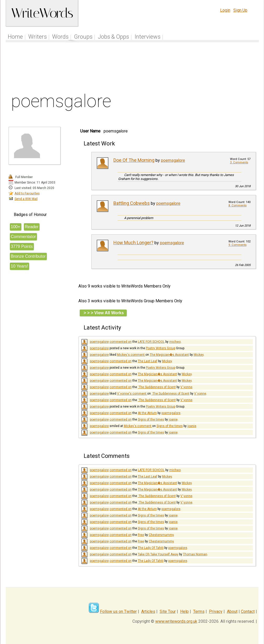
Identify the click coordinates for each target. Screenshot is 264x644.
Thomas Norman (195, 554)
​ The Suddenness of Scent (157, 387)
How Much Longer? (133, 243)
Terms (199, 611)
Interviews (147, 37)
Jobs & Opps (113, 37)
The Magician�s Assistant (169, 355)
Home (15, 37)
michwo (175, 342)
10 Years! (20, 266)
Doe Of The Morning (134, 160)
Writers (38, 37)
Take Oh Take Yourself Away (158, 554)
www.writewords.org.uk (176, 621)
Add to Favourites (27, 193)
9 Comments (238, 245)
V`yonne (186, 387)
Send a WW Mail (26, 199)
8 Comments (238, 205)
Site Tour (168, 611)
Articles (148, 611)
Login (225, 10)
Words (60, 37)
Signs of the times (151, 419)
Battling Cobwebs (132, 203)
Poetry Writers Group (161, 348)
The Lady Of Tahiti (151, 548)
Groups (83, 37)
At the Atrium (147, 413)
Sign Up (240, 10)
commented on (121, 342)
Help (184, 611)
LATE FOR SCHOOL (151, 342)
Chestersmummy (161, 535)
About (232, 611)
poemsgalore (173, 160)
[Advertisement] (132, 68)
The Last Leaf (148, 361)
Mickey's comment (131, 355)
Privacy (216, 611)
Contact (248, 611)
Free (141, 535)
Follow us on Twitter (118, 611)
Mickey (199, 355)
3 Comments (239, 162)
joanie (173, 419)
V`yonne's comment (132, 394)
